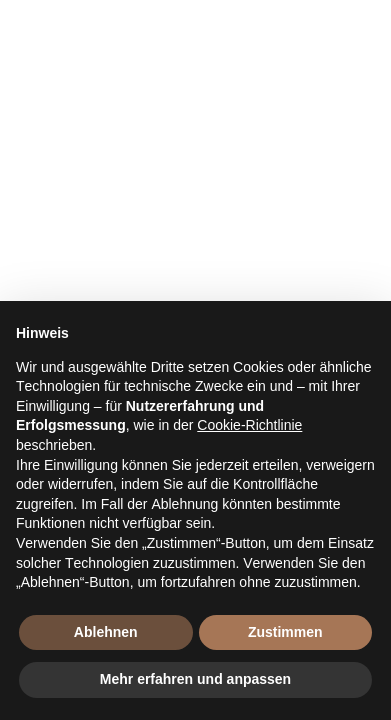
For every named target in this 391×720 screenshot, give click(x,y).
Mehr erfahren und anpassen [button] (195, 679)
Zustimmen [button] (285, 632)
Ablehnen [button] (106, 632)
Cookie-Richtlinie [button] (249, 425)
